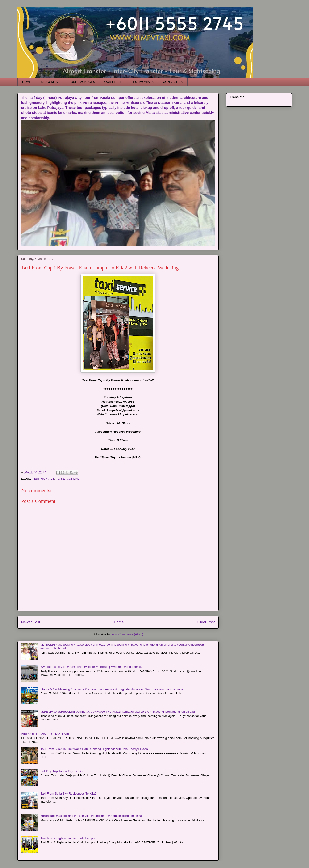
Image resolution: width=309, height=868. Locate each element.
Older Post (206, 622)
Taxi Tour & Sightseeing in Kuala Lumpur (68, 838)
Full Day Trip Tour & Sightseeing (62, 771)
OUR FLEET (113, 82)
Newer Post (31, 622)
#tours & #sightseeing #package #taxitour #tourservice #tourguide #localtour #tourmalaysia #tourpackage (112, 689)
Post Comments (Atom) (127, 634)
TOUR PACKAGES (82, 82)
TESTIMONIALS (142, 82)
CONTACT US (173, 82)
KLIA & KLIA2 (50, 82)
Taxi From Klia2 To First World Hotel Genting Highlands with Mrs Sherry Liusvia (94, 749)
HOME (27, 82)
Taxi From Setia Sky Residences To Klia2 (69, 794)
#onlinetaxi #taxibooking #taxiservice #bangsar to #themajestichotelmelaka (91, 816)
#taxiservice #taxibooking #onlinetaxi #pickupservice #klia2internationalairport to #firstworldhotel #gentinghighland (118, 712)
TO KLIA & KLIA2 (68, 479)
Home (119, 622)
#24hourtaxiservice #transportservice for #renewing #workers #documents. (91, 667)
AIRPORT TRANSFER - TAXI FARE (46, 734)
